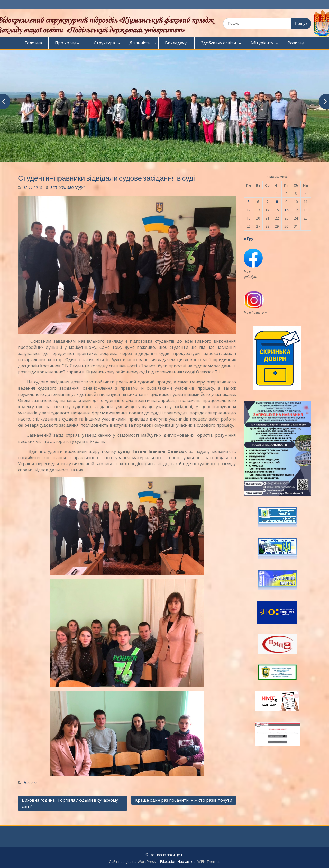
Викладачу (176, 43)
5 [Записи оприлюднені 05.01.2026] (249, 202)
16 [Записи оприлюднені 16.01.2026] (286, 210)
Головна (33, 43)
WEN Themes (209, 861)
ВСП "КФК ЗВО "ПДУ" (67, 188)
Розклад (296, 43)
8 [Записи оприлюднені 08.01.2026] (277, 202)
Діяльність (140, 43)
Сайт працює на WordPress (132, 861)
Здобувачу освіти (218, 43)
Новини (30, 783)
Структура (104, 43)
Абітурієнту (262, 43)
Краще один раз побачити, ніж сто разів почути (184, 800)
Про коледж (67, 43)
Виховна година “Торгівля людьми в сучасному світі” (70, 803)
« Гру (249, 239)
